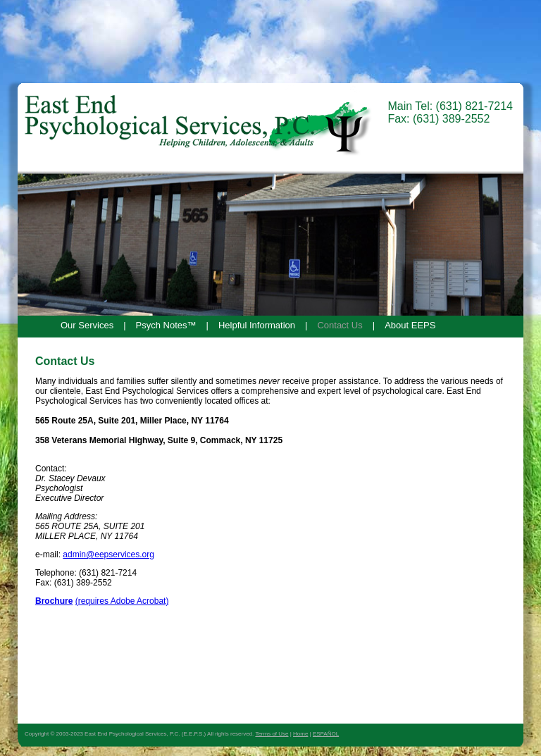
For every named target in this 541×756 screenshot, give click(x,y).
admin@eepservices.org (108, 554)
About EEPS (410, 325)
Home (300, 734)
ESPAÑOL (326, 734)
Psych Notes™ (166, 325)
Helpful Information (257, 325)
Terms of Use (272, 734)
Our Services (87, 325)
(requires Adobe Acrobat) (122, 601)
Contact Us (340, 325)
